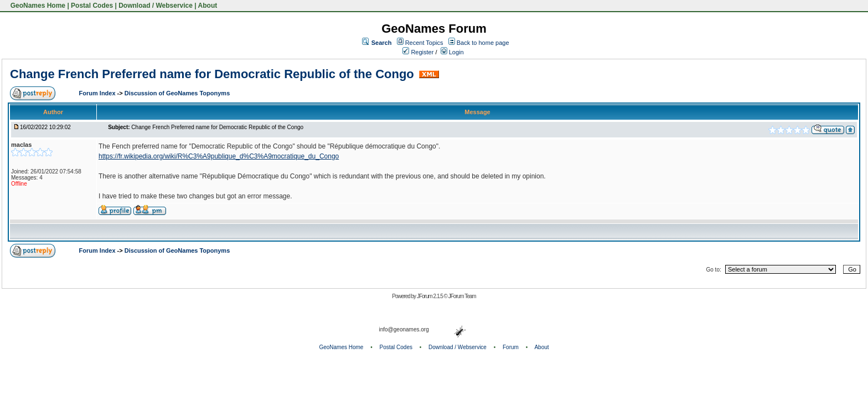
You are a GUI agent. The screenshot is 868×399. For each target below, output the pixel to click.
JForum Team (462, 296)
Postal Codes (92, 6)
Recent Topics (424, 43)
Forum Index (98, 93)
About (208, 6)
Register (418, 52)
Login (452, 52)
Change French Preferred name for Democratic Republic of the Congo (212, 74)
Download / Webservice (156, 6)
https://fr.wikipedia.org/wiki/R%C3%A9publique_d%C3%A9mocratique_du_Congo (219, 156)
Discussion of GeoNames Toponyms (177, 93)
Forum (511, 347)
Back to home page (483, 43)
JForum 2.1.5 (430, 296)
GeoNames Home (37, 6)
